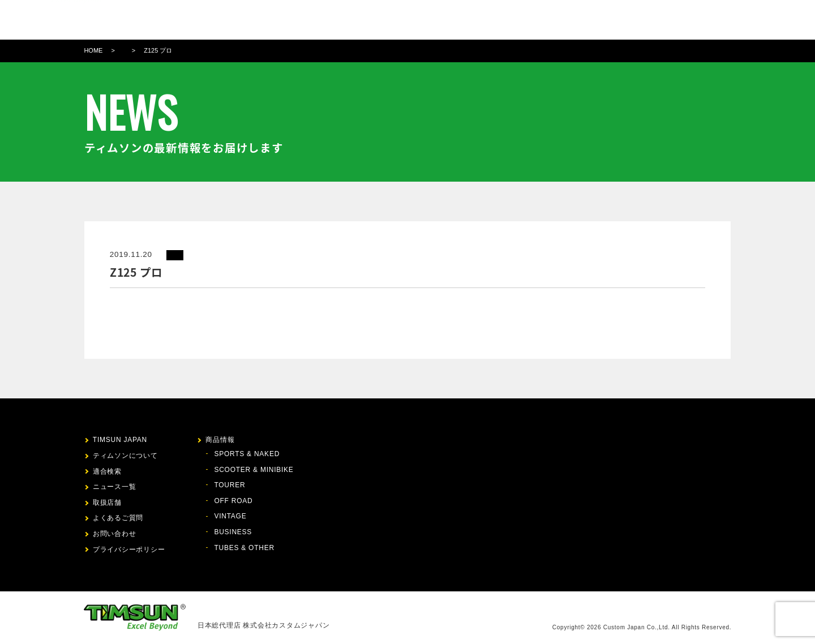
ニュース (511, 20)
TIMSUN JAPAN (120, 440)
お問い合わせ (625, 20)
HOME (93, 50)
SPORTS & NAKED (247, 454)
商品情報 (430, 20)
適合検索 (471, 20)
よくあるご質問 (118, 518)
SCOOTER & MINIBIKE (254, 470)
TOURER (230, 485)
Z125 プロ (158, 50)
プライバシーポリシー (129, 549)
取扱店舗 (552, 20)
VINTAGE (230, 516)
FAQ (584, 20)
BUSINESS (233, 532)
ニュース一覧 (115, 487)
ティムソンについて (370, 20)
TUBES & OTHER (244, 548)
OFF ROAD (233, 501)
